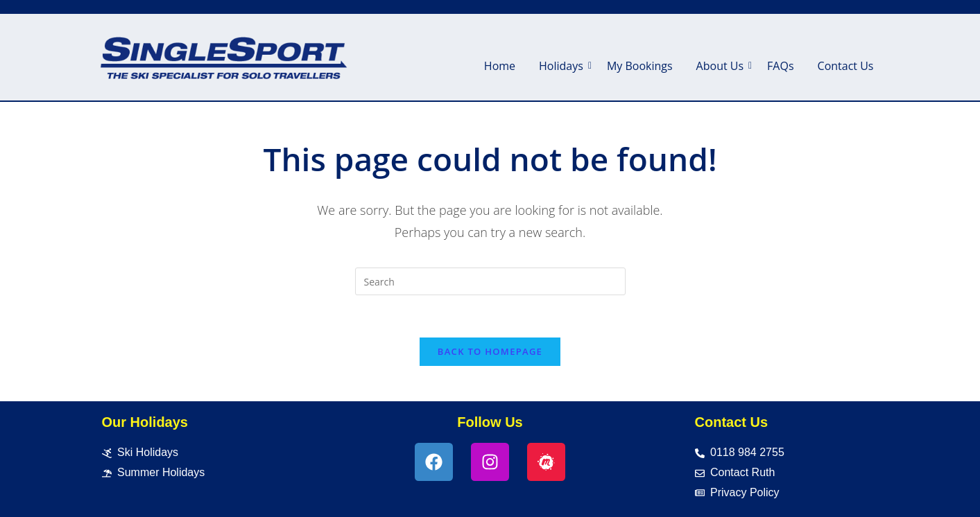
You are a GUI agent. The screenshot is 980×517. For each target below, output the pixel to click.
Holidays (564, 66)
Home (500, 66)
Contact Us (846, 66)
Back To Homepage (490, 351)
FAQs (780, 66)
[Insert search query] (490, 281)
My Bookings (640, 66)
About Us (723, 66)
